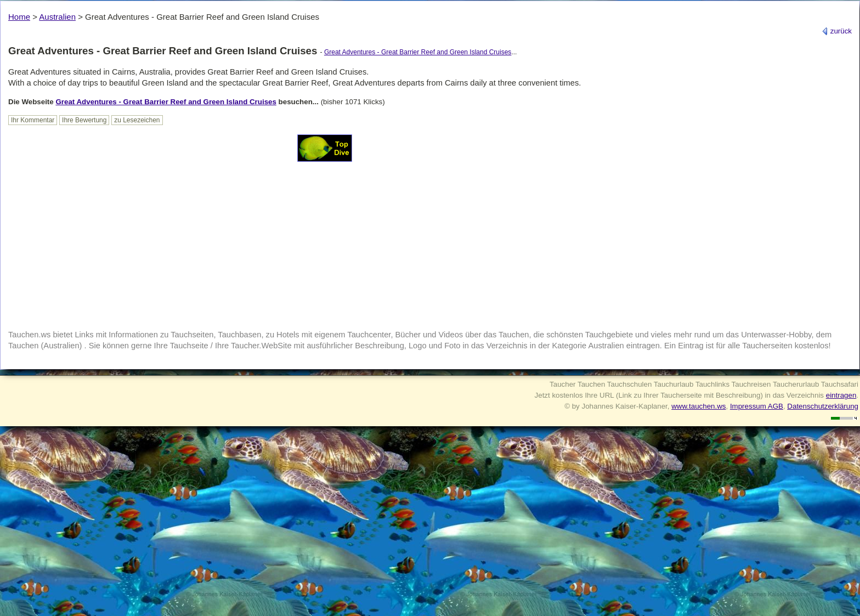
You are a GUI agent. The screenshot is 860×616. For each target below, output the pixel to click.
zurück (837, 31)
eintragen (841, 395)
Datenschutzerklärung (823, 406)
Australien (57, 17)
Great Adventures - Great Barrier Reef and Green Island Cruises (418, 52)
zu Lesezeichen (137, 120)
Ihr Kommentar (33, 120)
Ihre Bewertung (84, 120)
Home (19, 17)
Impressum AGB (757, 406)
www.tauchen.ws (698, 406)
